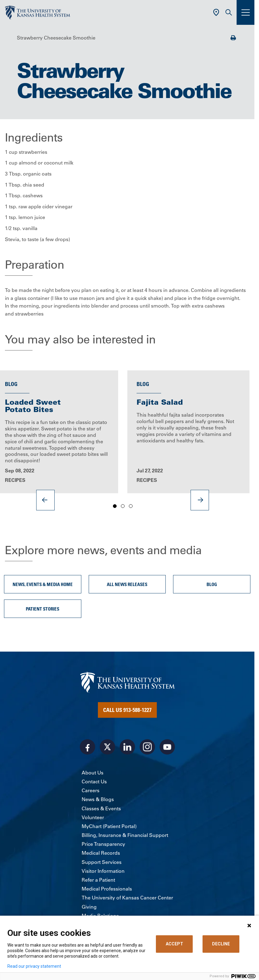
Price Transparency (103, 844)
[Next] (200, 500)
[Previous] (45, 500)
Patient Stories (43, 609)
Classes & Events (101, 808)
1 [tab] (115, 506)
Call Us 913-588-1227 (127, 710)
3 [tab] (131, 506)
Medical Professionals (107, 889)
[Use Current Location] (216, 12)
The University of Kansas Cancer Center (127, 898)
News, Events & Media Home (43, 584)
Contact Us (94, 781)
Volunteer (93, 817)
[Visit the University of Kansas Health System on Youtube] (167, 747)
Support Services (102, 862)
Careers (91, 790)
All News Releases (127, 584)
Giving (89, 907)
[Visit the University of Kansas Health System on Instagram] (147, 747)
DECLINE (221, 944)
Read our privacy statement (34, 966)
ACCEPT (174, 944)
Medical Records (101, 853)
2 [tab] (123, 506)
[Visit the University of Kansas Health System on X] (107, 747)
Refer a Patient (98, 880)
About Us (93, 773)
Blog (212, 584)
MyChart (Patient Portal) (109, 826)
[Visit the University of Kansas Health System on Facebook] (87, 747)
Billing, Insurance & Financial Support (125, 835)
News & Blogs (98, 799)
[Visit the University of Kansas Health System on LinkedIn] (127, 747)
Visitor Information (103, 871)
